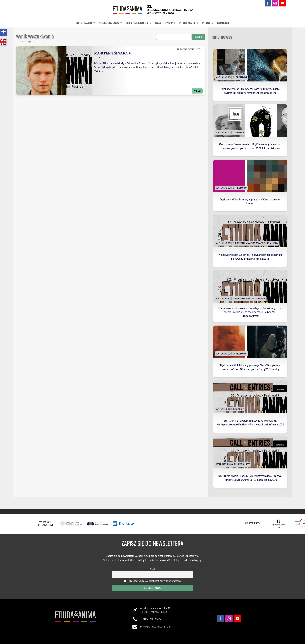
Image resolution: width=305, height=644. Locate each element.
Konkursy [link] (238, 133)
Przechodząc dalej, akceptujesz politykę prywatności (152, 581)
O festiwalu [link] (86, 23)
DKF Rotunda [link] (240, 77)
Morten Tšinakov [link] (113, 53)
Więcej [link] (197, 91)
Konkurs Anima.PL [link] (226, 464)
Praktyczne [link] (189, 23)
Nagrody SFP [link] (166, 23)
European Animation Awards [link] (249, 243)
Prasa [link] (208, 23)
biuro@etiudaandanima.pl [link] (156, 627)
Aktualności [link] (224, 77)
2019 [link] (97, 57)
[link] (3, 32)
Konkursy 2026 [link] (111, 23)
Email (152, 569)
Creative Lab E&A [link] (139, 23)
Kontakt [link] (223, 23)
